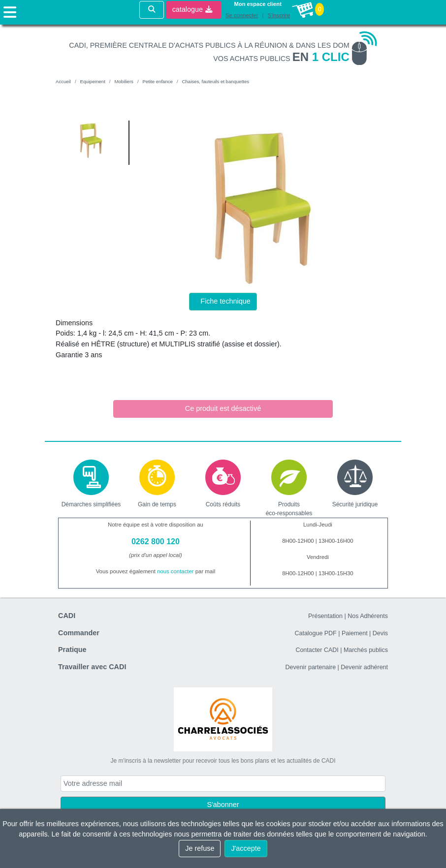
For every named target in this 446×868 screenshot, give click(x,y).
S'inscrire (279, 15)
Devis (380, 633)
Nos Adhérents (368, 616)
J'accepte (246, 848)
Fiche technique (225, 301)
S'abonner (223, 805)
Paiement (355, 633)
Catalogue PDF (315, 633)
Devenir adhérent (364, 667)
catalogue (192, 9)
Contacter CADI (317, 650)
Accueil (63, 81)
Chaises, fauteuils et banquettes (216, 81)
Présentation (325, 616)
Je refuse (200, 848)
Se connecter (242, 15)
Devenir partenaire (311, 667)
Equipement (93, 81)
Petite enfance (158, 81)
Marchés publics (366, 650)
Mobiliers (124, 81)
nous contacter (175, 571)
